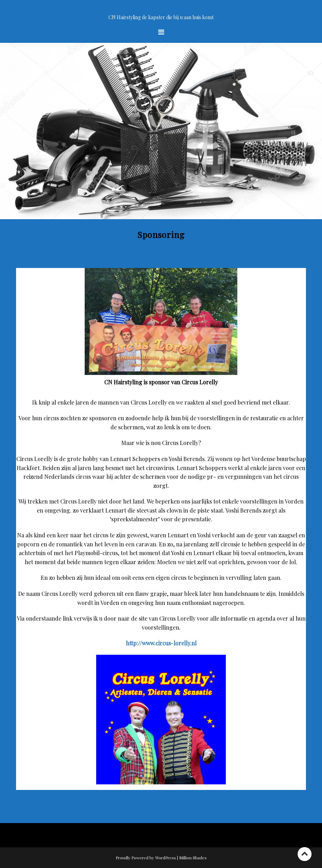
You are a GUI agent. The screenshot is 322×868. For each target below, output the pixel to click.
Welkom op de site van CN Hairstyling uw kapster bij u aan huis (161, 9)
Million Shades (193, 858)
